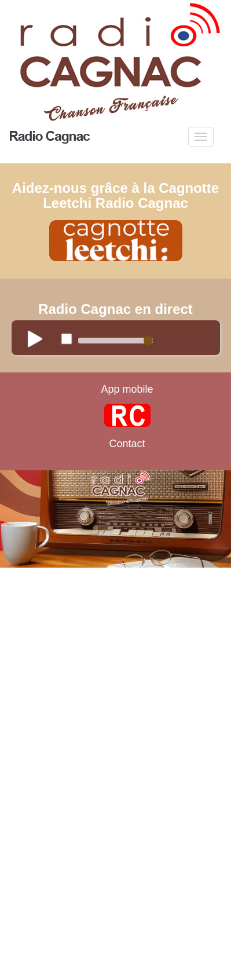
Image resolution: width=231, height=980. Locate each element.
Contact (127, 444)
